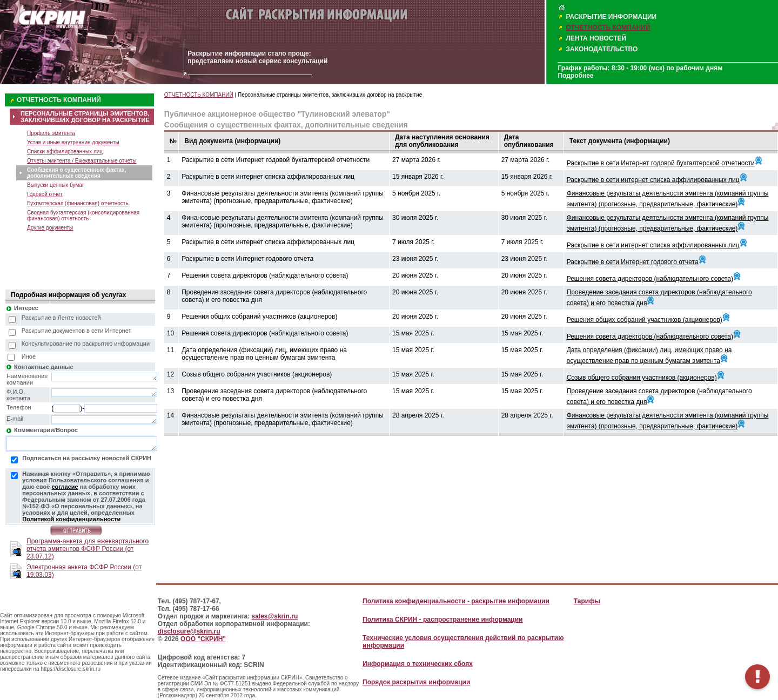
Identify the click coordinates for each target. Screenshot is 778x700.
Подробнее (575, 76)
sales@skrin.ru (275, 616)
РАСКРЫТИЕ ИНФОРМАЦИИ (611, 17)
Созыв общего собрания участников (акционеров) (642, 378)
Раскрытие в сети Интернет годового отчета (633, 262)
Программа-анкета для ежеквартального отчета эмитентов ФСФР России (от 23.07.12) (88, 549)
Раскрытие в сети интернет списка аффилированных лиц (653, 180)
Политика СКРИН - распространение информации (442, 620)
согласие (65, 487)
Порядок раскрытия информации (416, 682)
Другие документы (50, 228)
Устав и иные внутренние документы (73, 142)
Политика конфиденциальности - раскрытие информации (456, 601)
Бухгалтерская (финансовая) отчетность (78, 203)
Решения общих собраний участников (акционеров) (645, 320)
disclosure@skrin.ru (189, 631)
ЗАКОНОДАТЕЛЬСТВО (602, 49)
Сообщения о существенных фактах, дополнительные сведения (76, 173)
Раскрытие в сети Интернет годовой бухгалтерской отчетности (661, 163)
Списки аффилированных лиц (65, 152)
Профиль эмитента (51, 133)
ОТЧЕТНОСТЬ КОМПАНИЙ (608, 28)
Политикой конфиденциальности (71, 519)
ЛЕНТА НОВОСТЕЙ (596, 38)
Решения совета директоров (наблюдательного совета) (650, 279)
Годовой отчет (45, 194)
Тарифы (587, 601)
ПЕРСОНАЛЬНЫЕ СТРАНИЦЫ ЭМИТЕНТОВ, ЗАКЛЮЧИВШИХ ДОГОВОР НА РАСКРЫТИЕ (85, 117)
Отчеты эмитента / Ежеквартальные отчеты (82, 161)
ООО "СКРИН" (203, 639)
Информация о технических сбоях (418, 664)
